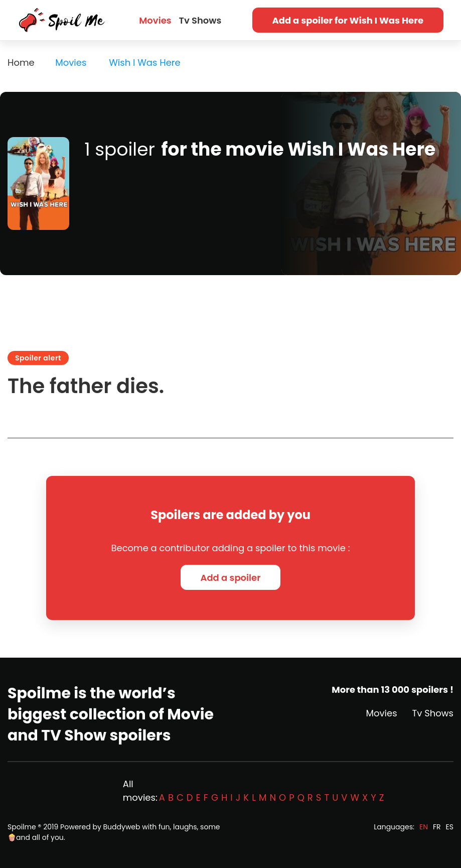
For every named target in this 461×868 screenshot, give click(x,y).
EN (424, 827)
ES (450, 827)
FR (437, 827)
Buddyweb (122, 827)
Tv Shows (200, 20)
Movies (155, 20)
